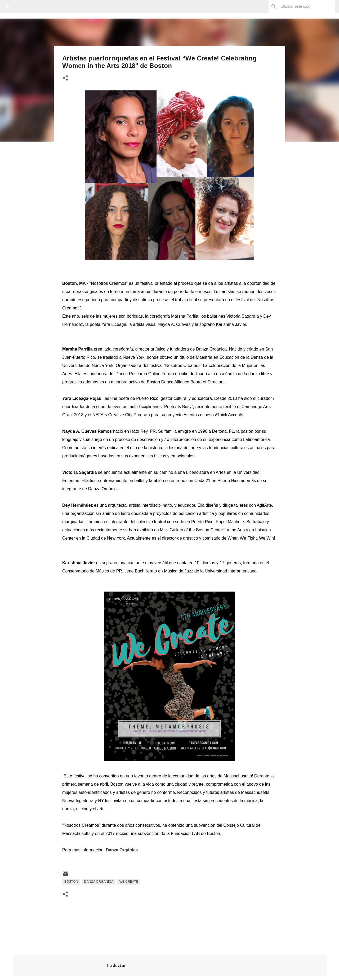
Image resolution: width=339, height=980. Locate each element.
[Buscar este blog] (307, 6)
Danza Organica (99, 882)
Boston (71, 882)
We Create (129, 882)
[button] (65, 78)
